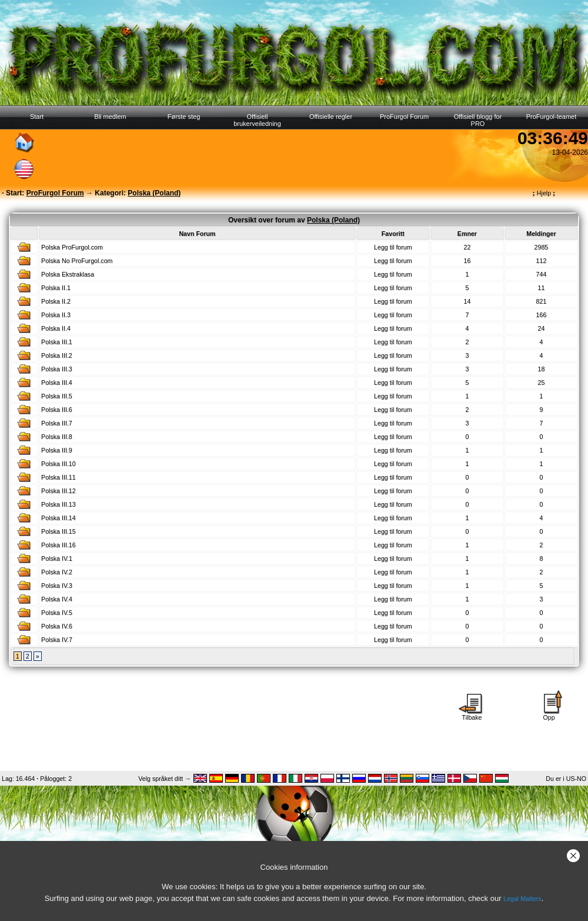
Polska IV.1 (57, 558)
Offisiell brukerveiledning (257, 120)
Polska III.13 (59, 504)
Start (37, 117)
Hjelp (544, 193)
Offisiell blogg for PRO (478, 120)
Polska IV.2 (57, 572)
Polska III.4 (57, 383)
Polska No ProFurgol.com (77, 261)
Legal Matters (522, 899)
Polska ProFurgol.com (72, 247)
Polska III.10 (59, 464)
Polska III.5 (57, 396)
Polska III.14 (59, 518)
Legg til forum (393, 247)
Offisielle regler (331, 117)
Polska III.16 (59, 545)
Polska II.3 (56, 315)
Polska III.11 (59, 477)
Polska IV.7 (57, 640)
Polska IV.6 (57, 626)
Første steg (184, 117)
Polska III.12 (59, 491)
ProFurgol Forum (404, 117)
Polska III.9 (57, 450)
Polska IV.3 (57, 586)
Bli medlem (110, 117)
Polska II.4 (56, 328)
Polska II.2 (56, 301)
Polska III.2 (57, 355)
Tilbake (472, 714)
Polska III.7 (57, 423)
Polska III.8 (57, 437)
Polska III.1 (57, 342)
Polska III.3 (57, 369)
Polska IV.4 (57, 599)
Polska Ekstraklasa (68, 274)
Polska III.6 (57, 410)
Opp (549, 714)
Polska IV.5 (57, 613)
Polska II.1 (56, 288)
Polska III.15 (59, 531)
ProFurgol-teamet (552, 117)
